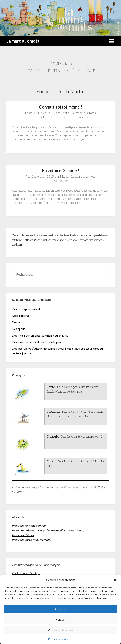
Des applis (18, 329)
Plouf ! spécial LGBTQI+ (26, 573)
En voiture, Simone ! (60, 171)
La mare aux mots (23, 41)
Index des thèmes (23, 535)
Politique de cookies (59, 639)
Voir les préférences (61, 630)
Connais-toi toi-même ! (60, 107)
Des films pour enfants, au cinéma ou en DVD (40, 336)
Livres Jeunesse (44, 117)
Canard (51, 462)
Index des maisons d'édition (29, 526)
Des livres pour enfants (27, 309)
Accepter (60, 609)
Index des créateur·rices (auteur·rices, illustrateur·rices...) (48, 530)
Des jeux (17, 322)
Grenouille (53, 437)
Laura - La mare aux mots (78, 113)
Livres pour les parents (72, 117)
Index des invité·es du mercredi (31, 540)
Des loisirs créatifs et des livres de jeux (37, 342)
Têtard (51, 387)
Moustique (53, 412)
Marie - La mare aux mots (78, 177)
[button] (115, 580)
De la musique (21, 316)
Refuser (61, 619)
